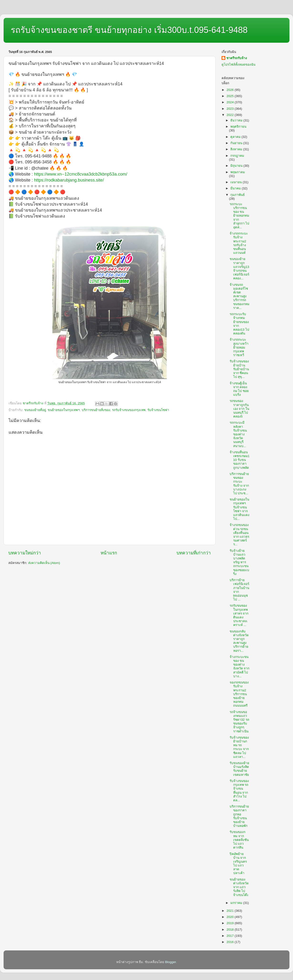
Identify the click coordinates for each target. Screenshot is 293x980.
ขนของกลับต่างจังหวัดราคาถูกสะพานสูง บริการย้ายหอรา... (239, 641)
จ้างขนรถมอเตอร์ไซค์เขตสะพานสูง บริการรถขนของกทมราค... (240, 296)
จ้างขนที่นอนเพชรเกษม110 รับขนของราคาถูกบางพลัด (240, 460)
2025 (231, 96)
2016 (231, 942)
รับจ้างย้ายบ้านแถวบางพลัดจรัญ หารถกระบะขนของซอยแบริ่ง (239, 562)
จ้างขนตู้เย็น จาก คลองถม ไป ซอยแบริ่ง (239, 389)
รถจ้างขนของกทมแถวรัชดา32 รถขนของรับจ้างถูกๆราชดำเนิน (239, 722)
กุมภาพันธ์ (237, 195)
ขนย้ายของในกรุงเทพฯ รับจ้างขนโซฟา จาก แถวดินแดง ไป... (240, 509)
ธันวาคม (237, 120)
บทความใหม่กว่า (25, 553)
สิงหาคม (237, 149)
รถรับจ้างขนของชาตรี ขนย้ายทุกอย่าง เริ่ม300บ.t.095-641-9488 (129, 30)
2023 (231, 109)
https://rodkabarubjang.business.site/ (69, 180)
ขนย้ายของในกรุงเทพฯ (64, 410)
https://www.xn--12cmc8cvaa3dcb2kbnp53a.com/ (81, 174)
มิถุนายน (237, 166)
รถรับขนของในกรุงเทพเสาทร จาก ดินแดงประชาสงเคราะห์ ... (239, 615)
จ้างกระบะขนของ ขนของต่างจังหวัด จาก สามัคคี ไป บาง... (240, 667)
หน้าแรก (109, 553)
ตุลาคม (236, 137)
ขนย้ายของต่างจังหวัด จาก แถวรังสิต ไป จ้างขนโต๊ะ (239, 887)
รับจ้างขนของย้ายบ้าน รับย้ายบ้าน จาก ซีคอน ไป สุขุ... (239, 369)
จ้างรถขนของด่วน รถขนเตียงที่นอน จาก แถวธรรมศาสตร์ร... (240, 535)
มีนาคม (236, 188)
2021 (231, 911)
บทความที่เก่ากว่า (194, 553)
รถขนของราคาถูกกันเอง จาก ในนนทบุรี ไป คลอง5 (240, 409)
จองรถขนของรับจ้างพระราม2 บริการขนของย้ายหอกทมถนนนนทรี (239, 694)
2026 (231, 90)
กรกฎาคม (237, 156)
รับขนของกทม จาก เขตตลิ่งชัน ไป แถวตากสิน (239, 840)
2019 (231, 923)
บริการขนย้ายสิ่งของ (96, 410)
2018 (231, 930)
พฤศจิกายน (238, 127)
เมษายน (237, 182)
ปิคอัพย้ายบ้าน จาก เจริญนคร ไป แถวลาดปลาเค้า (238, 864)
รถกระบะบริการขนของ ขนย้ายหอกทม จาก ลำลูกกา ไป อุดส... (240, 216)
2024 (231, 102)
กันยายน (237, 143)
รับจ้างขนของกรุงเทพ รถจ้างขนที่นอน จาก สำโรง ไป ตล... (239, 791)
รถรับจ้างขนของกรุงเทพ (129, 410)
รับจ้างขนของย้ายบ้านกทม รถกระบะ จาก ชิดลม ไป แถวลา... (239, 747)
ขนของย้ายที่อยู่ (35, 410)
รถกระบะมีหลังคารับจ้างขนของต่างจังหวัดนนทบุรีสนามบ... (238, 434)
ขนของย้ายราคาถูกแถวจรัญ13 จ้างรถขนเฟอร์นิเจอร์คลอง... (239, 269)
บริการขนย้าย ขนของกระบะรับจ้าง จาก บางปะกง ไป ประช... (239, 484)
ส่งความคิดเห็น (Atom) (44, 563)
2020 (231, 917)
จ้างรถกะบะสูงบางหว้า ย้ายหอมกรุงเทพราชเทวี (239, 347)
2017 (231, 936)
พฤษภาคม (238, 172)
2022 (231, 115)
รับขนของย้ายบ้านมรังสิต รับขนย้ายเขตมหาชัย (239, 769)
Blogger (171, 962)
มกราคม (237, 903)
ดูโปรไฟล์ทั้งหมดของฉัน (238, 65)
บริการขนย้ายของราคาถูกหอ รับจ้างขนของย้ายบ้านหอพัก (239, 816)
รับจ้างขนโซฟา (158, 410)
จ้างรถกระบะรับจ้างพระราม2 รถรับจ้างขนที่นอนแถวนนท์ (239, 243)
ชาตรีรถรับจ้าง (237, 58)
